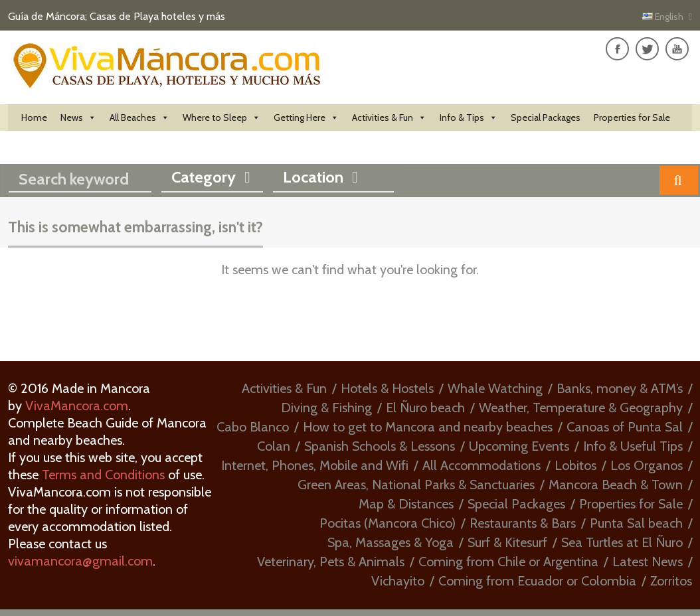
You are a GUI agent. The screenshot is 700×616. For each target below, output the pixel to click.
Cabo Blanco (253, 427)
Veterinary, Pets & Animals (331, 562)
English (664, 17)
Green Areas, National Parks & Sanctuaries (416, 485)
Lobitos (575, 465)
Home (34, 117)
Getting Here (306, 117)
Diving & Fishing (326, 408)
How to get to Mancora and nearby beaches (428, 427)
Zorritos (671, 581)
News (78, 117)
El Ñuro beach (425, 408)
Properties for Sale (632, 117)
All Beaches (139, 117)
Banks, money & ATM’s (620, 388)
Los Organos (647, 465)
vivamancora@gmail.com (80, 561)
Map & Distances (406, 504)
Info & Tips (469, 117)
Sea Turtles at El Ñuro (622, 542)
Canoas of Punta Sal (625, 427)
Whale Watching (495, 388)
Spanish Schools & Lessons (380, 446)
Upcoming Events (519, 446)
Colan (274, 446)
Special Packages (546, 117)
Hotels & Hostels (387, 388)
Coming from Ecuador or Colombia (537, 581)
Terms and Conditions (103, 475)
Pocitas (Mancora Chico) (388, 523)
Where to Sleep (221, 117)
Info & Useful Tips (633, 446)
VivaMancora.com (77, 406)
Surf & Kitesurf (507, 542)
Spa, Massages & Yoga (391, 542)
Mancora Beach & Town (616, 485)
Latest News (648, 562)
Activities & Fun (389, 117)
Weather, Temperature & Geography (581, 408)
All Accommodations (481, 465)
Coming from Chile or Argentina (508, 562)
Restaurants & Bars (523, 523)
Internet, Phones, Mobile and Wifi (315, 465)
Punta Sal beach (636, 523)
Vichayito (398, 581)
